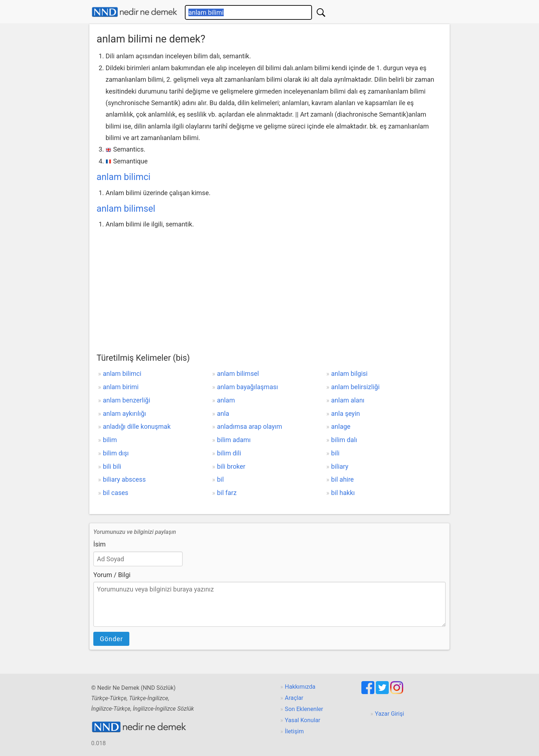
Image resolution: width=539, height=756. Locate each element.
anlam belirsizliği (355, 387)
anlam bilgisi (349, 373)
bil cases (115, 493)
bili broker (231, 466)
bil (220, 479)
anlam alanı (348, 400)
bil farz (227, 493)
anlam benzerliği (126, 400)
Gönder (111, 639)
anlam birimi (121, 387)
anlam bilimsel (126, 209)
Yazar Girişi (390, 714)
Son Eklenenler (304, 709)
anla (223, 413)
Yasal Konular (303, 720)
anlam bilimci (124, 177)
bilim (110, 440)
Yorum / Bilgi (112, 575)
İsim (99, 544)
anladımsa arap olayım (250, 426)
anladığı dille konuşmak (137, 426)
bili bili (112, 466)
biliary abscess (124, 479)
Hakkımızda (300, 687)
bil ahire (342, 479)
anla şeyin (346, 413)
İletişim (295, 731)
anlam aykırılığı (124, 413)
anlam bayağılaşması (247, 387)
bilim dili (229, 453)
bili (335, 453)
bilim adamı (234, 440)
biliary (340, 466)
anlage (341, 426)
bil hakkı (343, 493)
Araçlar (294, 698)
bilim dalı (344, 440)
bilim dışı (116, 453)
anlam (226, 400)
